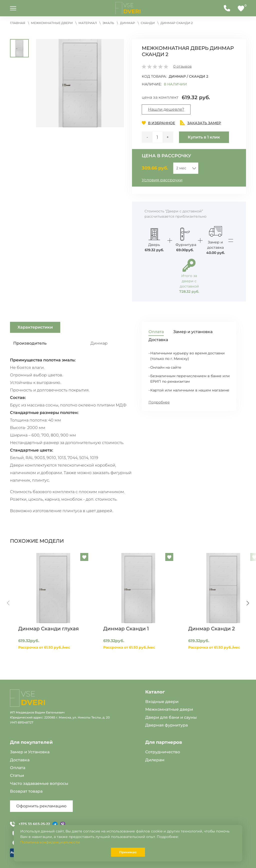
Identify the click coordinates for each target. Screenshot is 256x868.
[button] (80, 83)
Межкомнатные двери (169, 709)
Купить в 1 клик (204, 137)
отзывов (182, 66)
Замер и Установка (30, 752)
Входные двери (162, 702)
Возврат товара (26, 791)
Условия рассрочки (162, 180)
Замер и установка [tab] (193, 332)
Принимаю (128, 852)
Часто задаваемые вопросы (39, 783)
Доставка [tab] (158, 340)
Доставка (20, 760)
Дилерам (155, 760)
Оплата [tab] (156, 332)
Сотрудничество (163, 752)
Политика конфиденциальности (50, 842)
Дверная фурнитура (166, 725)
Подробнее (159, 402)
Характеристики (35, 327)
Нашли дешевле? (166, 109)
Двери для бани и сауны (171, 717)
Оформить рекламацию (41, 806)
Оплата (18, 768)
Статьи (17, 775)
